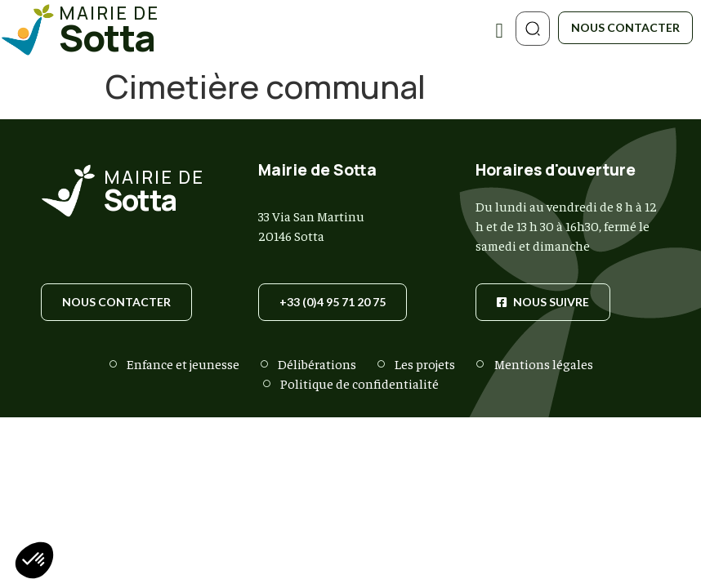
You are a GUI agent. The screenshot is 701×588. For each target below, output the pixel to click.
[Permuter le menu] (499, 31)
